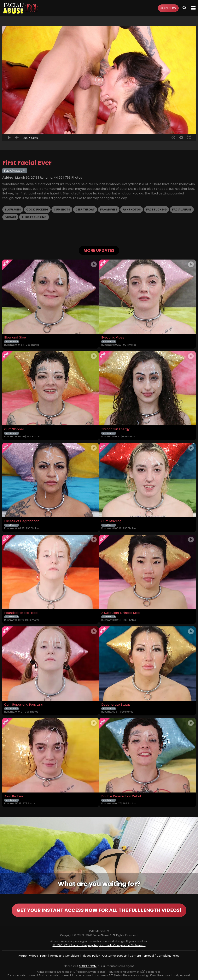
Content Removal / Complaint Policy (155, 956)
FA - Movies (109, 210)
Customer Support (115, 956)
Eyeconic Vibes (113, 338)
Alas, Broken (14, 796)
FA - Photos (132, 210)
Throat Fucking (34, 217)
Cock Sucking (37, 210)
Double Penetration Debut (121, 796)
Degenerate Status (116, 705)
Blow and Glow (15, 338)
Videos (33, 956)
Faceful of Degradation (22, 521)
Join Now (168, 8)
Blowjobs (13, 210)
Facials (10, 217)
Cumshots (62, 210)
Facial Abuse (182, 210)
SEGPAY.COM (88, 966)
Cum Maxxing (111, 521)
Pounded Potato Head (21, 613)
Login (44, 956)
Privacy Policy (91, 956)
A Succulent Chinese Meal (121, 613)
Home (23, 956)
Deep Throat (85, 210)
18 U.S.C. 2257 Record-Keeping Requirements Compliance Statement (99, 945)
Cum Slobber (14, 429)
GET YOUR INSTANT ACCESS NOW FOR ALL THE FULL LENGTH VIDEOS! (99, 910)
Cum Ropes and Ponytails (23, 705)
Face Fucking (156, 210)
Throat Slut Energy (115, 429)
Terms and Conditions (64, 956)
